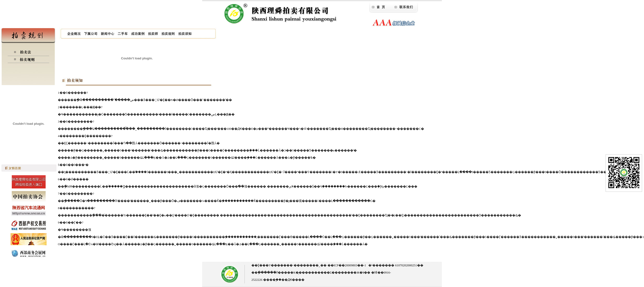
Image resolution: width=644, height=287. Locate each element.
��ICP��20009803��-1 (346, 265)
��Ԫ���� (293, 280)
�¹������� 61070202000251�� (396, 265)
